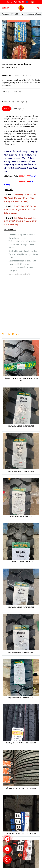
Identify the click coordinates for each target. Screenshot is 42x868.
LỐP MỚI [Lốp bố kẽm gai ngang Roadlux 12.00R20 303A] (15, 14)
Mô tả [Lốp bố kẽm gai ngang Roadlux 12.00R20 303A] (6, 109)
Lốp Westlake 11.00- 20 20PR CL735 (21, 607)
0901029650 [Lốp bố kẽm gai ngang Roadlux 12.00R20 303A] (19, 2)
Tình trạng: (6, 92)
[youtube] (32, 2)
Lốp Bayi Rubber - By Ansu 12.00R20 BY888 (21, 833)
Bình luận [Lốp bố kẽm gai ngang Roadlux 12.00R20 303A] (17, 109)
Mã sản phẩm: (7, 75)
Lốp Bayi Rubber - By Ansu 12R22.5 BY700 (21, 788)
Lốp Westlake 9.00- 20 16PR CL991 (21, 517)
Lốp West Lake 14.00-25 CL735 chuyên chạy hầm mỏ (21, 380)
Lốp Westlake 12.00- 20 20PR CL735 (21, 426)
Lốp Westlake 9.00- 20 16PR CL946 (21, 562)
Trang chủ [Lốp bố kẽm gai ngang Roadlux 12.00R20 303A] (5, 14)
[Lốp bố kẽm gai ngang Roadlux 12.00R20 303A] (21, 8)
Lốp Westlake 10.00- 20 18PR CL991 (21, 698)
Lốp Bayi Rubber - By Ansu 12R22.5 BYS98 (21, 743)
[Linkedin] (18, 102)
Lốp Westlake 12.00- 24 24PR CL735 (21, 471)
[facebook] (27, 2)
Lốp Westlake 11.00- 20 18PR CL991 (21, 652)
